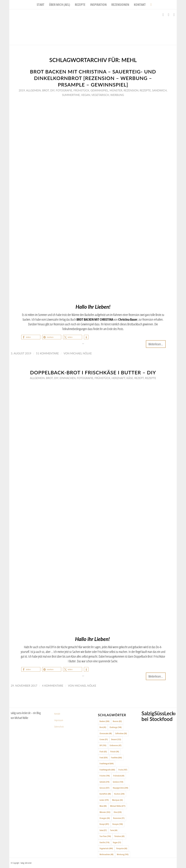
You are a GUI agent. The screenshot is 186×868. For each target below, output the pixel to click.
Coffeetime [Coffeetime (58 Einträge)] (121, 733)
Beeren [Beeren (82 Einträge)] (117, 721)
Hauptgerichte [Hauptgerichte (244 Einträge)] (120, 788)
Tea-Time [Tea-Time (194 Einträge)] (105, 836)
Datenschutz (59, 727)
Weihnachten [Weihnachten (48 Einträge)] (106, 854)
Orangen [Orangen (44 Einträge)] (105, 818)
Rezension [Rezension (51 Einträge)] (119, 818)
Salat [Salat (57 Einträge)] (103, 830)
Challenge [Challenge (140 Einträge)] (116, 727)
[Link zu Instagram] (169, 15)
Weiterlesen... (156, 344)
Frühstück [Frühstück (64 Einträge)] (119, 776)
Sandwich (159, 90)
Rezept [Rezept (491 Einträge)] (104, 824)
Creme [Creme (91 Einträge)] (104, 739)
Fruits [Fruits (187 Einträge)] (123, 770)
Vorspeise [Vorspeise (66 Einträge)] (122, 848)
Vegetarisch (100, 95)
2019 (22, 90)
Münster (116, 90)
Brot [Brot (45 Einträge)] (103, 727)
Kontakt (57, 714)
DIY (52, 90)
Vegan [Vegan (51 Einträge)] (117, 842)
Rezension (131, 90)
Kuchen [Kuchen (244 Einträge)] (119, 794)
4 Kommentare (53, 686)
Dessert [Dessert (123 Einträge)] (116, 739)
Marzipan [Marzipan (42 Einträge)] (117, 800)
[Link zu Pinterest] (174, 15)
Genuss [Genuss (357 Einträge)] (104, 788)
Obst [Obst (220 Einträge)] (118, 812)
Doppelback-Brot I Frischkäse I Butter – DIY (93, 372)
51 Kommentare (47, 353)
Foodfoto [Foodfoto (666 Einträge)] (116, 757)
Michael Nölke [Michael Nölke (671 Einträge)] (118, 806)
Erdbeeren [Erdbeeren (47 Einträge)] (116, 745)
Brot (46, 90)
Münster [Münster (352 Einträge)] (105, 812)
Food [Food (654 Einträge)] (104, 757)
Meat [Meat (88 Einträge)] (103, 806)
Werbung (117, 95)
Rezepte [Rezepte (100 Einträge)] (118, 824)
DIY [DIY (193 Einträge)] (103, 745)
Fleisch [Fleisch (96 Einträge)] (115, 751)
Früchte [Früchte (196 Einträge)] (105, 776)
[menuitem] (41, 5)
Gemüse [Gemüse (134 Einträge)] (118, 782)
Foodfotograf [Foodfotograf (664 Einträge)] (107, 763)
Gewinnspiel (99, 90)
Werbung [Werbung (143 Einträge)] (123, 854)
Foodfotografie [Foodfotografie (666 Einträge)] (107, 770)
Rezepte (145, 90)
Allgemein (34, 90)
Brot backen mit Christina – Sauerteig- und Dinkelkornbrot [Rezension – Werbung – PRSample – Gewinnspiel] (93, 78)
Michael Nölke (81, 353)
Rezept (139, 378)
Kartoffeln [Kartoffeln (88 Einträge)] (105, 794)
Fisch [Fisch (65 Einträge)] (103, 751)
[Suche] (150, 5)
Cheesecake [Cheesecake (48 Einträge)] (106, 733)
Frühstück (81, 90)
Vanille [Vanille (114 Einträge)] (104, 842)
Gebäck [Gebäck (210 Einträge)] (104, 782)
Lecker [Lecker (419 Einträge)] (104, 800)
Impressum (59, 720)
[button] (31, 337)
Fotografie (64, 90)
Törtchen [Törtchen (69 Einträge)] (119, 836)
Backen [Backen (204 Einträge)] (104, 721)
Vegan (86, 95)
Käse (130, 378)
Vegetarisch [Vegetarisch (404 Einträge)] (106, 848)
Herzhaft (118, 378)
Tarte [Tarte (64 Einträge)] (114, 830)
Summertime (71, 95)
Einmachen (68, 378)
